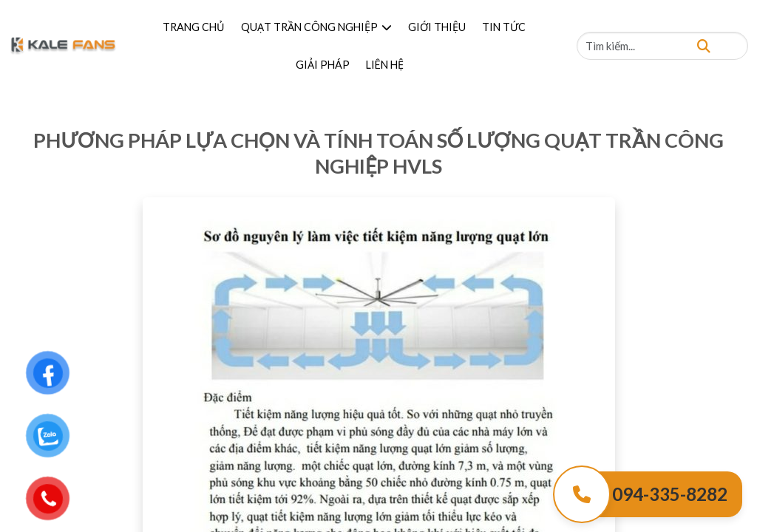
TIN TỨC (504, 27)
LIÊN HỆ (385, 65)
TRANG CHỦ (194, 27)
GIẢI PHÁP (323, 65)
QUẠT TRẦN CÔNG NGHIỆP (316, 27)
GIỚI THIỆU (437, 27)
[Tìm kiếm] (704, 45)
